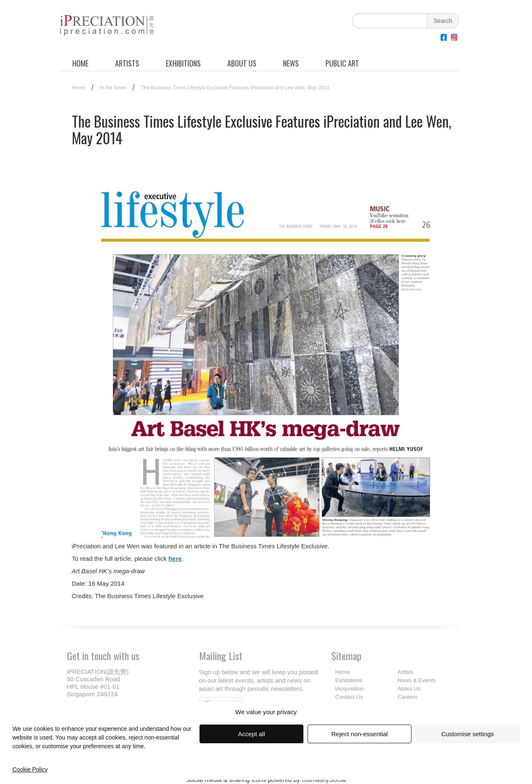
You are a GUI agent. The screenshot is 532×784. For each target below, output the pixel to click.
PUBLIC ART (342, 63)
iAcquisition (350, 689)
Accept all (251, 734)
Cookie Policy (30, 769)
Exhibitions (349, 680)
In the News (113, 88)
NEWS (291, 63)
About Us (409, 689)
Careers (408, 697)
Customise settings (468, 734)
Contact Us (349, 697)
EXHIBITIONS (183, 63)
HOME (80, 63)
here (175, 558)
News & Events (417, 680)
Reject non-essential (360, 734)
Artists (406, 672)
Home (79, 88)
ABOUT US (242, 63)
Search (443, 21)
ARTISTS (127, 63)
